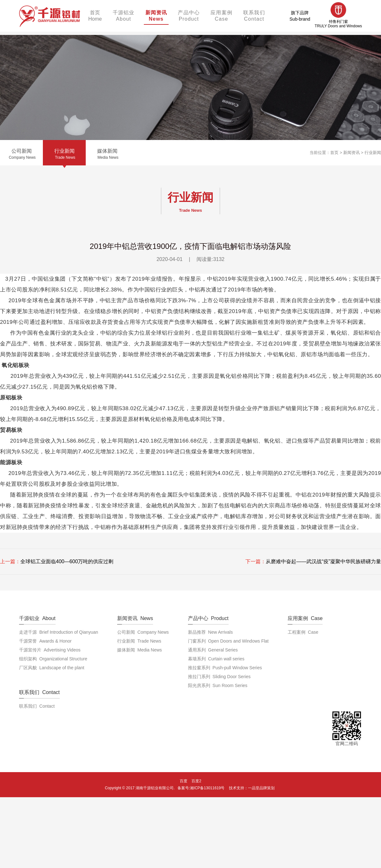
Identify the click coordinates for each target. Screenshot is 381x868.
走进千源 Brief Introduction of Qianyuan (59, 632)
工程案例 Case (303, 632)
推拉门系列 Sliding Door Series (219, 677)
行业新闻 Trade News (139, 641)
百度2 (196, 781)
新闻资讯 (351, 153)
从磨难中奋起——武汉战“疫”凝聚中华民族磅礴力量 (323, 561)
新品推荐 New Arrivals (211, 632)
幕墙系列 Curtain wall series (216, 659)
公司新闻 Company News (143, 632)
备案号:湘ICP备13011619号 (201, 788)
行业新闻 (373, 153)
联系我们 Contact (37, 706)
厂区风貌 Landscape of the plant (52, 668)
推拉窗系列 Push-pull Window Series (225, 668)
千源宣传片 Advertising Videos (50, 650)
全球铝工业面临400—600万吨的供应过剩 (67, 561)
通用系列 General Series (213, 650)
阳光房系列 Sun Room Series (218, 685)
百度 (184, 781)
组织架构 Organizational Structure (53, 659)
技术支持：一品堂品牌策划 (252, 788)
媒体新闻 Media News (140, 650)
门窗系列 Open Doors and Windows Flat (228, 641)
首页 (334, 153)
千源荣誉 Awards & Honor (45, 641)
